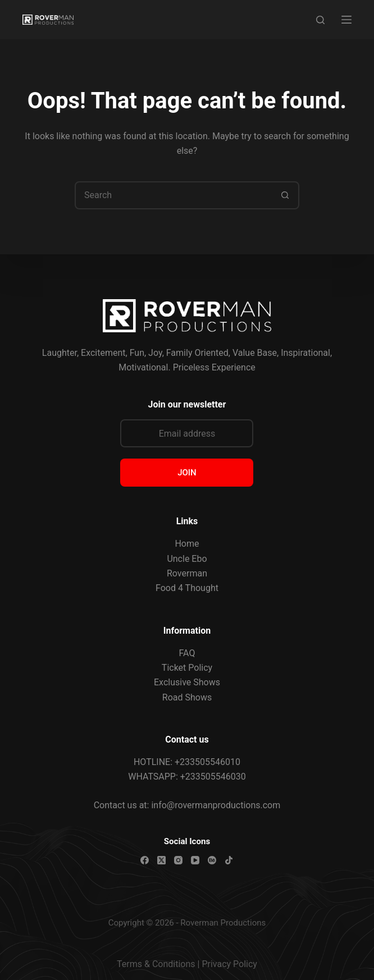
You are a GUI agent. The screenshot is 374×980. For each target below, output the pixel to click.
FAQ (187, 653)
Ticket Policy (187, 668)
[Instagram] (178, 860)
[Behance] (212, 860)
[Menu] (346, 20)
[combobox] (174, 195)
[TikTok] (229, 860)
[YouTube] (195, 860)
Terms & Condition (154, 964)
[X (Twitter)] (161, 860)
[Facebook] (145, 860)
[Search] (320, 20)
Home (187, 544)
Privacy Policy (229, 964)
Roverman (187, 573)
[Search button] (285, 195)
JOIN (187, 473)
